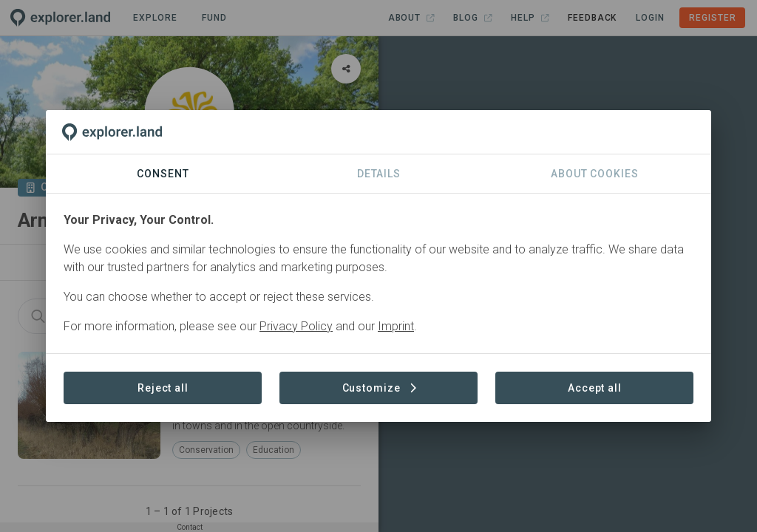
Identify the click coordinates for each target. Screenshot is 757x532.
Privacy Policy (296, 326)
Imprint (396, 326)
